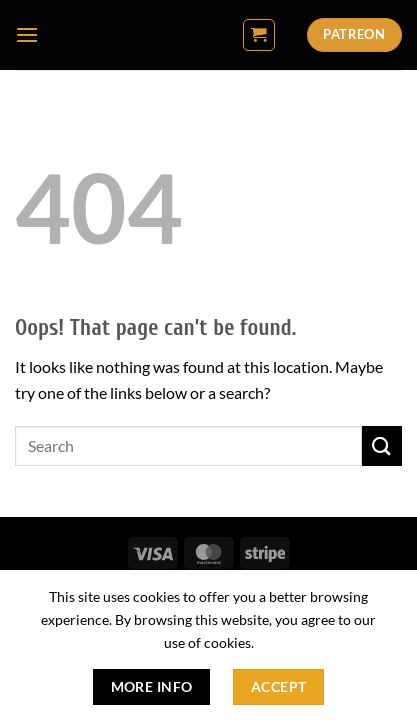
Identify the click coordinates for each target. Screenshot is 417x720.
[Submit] (382, 445)
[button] (27, 34)
